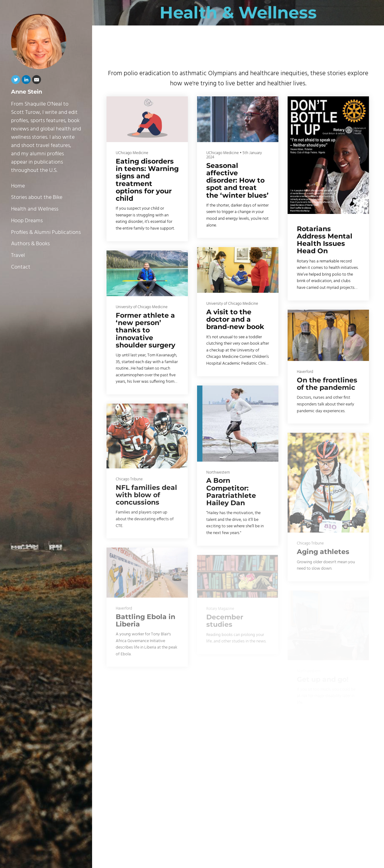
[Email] (37, 81)
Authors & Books (30, 244)
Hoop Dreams (27, 221)
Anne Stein (27, 92)
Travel (18, 256)
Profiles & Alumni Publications (46, 232)
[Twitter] (16, 81)
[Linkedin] (26, 81)
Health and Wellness (35, 209)
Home (18, 186)
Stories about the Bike (37, 198)
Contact (21, 267)
